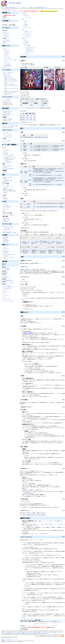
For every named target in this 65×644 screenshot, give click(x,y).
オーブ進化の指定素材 (7, 162)
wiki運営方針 (6, 242)
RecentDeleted (6, 270)
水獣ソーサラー (25, 495)
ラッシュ (6, 156)
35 (12, 80)
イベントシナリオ (7, 106)
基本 (8, 159)
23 (11, 78)
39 (11, 81)
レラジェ (5, 294)
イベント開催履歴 (7, 99)
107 (10, 93)
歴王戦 (7, 53)
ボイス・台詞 (27, 36)
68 (14, 85)
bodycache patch (6, 642)
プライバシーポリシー (15, 639)
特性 (25, 21)
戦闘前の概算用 (13, 191)
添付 (23, 7)
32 (11, 80)
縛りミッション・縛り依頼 (11, 60)
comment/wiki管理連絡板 (8, 280)
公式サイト (5, 247)
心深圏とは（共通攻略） (8, 119)
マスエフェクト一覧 (8, 136)
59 (11, 84)
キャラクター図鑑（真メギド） (9, 287)
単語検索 (37, 7)
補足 (25, 296)
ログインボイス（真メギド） (9, 301)
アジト (4, 48)
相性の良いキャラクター (32, 47)
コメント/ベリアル (7, 298)
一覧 (34, 7)
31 (9, 80)
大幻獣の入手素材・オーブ (8, 114)
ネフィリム (27, 420)
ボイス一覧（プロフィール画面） (29, 287)
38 (9, 81)
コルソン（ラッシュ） (7, 300)
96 (16, 91)
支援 (25, 40)
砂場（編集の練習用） (7, 288)
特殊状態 (5, 179)
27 (7, 80)
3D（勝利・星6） (26, 95)
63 (7, 85)
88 (9, 91)
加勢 (21, 323)
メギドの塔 (7, 57)
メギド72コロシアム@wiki (8, 257)
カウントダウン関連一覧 (9, 215)
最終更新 (42, 7)
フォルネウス (6, 295)
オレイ (30, 431)
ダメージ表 (5, 194)
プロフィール (27, 33)
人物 (23, 30)
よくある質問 (6, 37)
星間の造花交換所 (8, 66)
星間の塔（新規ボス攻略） (8, 128)
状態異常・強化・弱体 (7, 177)
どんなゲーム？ (6, 32)
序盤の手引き (6, 34)
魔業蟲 (26, 365)
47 (17, 81)
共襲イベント (7, 54)
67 (12, 85)
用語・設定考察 (6, 218)
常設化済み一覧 (7, 102)
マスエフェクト (28, 28)
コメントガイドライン (7, 231)
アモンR (36, 463)
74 (7, 88)
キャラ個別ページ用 (8, 228)
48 (5, 83)
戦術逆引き (5, 182)
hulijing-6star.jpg (13, 633)
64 (9, 85)
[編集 (9, 13)
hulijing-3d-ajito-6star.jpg (44, 632)
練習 (7, 232)
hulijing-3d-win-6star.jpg (29, 632)
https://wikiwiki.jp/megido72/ (51, 11)
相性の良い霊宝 (30, 50)
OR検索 (10, 25)
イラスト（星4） (26, 92)
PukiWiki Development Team (14, 641)
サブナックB (25, 413)
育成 (13, 159)
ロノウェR (30, 413)
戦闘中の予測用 (6, 191)
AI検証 (4, 197)
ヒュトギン (5, 290)
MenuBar (5, 275)
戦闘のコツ (5, 43)
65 (11, 85)
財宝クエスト (7, 50)
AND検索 (5, 25)
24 (12, 78)
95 (14, 91)
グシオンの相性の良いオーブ (43, 475)
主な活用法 (27, 42)
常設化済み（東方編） (9, 104)
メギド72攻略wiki (7, 269)
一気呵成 (25, 323)
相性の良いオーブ (30, 49)
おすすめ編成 (27, 45)
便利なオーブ (6, 152)
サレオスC (24, 426)
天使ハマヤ (24, 488)
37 (7, 81)
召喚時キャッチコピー (29, 32)
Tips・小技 (5, 204)
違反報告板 (5, 239)
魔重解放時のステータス (27, 122)
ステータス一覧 (8, 134)
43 (14, 81)
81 (14, 88)
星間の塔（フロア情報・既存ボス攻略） (11, 126)
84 (17, 88)
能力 (23, 19)
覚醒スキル (27, 25)
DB (5, 161)
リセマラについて (7, 35)
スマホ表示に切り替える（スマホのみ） (9, 10)
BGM (4, 211)
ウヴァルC (34, 431)
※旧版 (8, 161)
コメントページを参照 (38, 540)
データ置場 (14, 232)
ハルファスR (42, 417)
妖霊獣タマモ (25, 477)
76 (11, 88)
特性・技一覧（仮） (8, 137)
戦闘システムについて (7, 42)
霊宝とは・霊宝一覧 (7, 166)
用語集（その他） (7, 220)
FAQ (5, 159)
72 (17, 85)
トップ (3, 7)
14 (7, 77)
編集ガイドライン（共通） (8, 227)
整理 (10, 159)
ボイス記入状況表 (26, 298)
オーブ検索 (5, 154)
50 (7, 84)
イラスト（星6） (26, 94)
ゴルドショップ (8, 63)
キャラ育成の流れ (7, 40)
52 (9, 84)
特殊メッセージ (6, 210)
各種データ (27, 15)
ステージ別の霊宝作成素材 (8, 169)
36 (14, 80)
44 (16, 81)
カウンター (10, 156)
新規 (31, 7)
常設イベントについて (7, 101)
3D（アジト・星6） (26, 97)
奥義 (25, 26)
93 (12, 91)
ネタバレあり (25, 282)
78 (12, 88)
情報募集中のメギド (28, 309)
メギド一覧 (5, 133)
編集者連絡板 (6, 238)
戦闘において (25, 38)
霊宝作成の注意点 (26, 501)
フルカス (5, 293)
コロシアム (7, 56)
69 (16, 85)
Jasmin (14, 642)
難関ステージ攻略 (7, 74)
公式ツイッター (6, 250)
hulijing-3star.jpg (39, 633)
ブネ (4, 297)
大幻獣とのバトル (7, 112)
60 (12, 84)
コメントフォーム (26, 54)
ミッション (7, 58)
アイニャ (30, 365)
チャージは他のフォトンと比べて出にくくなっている (33, 385)
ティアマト (31, 454)
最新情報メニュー (7, 278)
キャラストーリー (7, 142)
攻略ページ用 (7, 229)
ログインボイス (6, 208)
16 (9, 77)
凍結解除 (11, 7)
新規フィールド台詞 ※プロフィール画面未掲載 (32, 290)
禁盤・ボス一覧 (7, 121)
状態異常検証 (6, 199)
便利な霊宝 (5, 167)
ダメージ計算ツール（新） (8, 187)
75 (9, 88)
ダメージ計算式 (6, 185)
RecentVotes (6, 272)
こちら (37, 305)
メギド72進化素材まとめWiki (9, 254)
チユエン (40, 463)
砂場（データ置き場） (57, 292)
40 (12, 81)
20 (7, 78)
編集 (7, 7)
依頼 (10, 58)
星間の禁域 (5, 111)
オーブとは (5, 149)
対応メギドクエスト (31, 52)
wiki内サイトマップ (7, 19)
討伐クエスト (12, 111)
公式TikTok (5, 253)
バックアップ (19, 7)
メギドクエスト (8, 51)
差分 (14, 7)
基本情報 (24, 13)
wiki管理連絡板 (6, 241)
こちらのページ (37, 534)
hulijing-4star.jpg (26, 633)
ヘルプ (46, 7)
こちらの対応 (50, 621)
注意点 (26, 44)
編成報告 (9, 232)
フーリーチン (15, 3)
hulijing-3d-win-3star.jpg (13, 632)
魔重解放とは (6, 172)
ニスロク (5, 291)
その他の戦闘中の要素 (7, 180)
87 (7, 91)
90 (11, 91)
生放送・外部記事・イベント (9, 207)
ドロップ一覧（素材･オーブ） (9, 72)
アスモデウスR (46, 463)
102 (8, 93)
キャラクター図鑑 (7, 140)
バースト (14, 156)
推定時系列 (5, 221)
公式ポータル (6, 249)
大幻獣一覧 (6, 115)
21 (9, 78)
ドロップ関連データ (7, 205)
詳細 (14, 15)
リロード (27, 7)
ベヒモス (31, 463)
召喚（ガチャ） (6, 67)
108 (12, 93)
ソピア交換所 (7, 64)
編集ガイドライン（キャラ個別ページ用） (48, 521)
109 (8, 94)
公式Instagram (6, 252)
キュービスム (25, 482)
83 (16, 88)
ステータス (29, 17)
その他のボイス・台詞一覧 (28, 289)
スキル (26, 23)
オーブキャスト (8, 151)
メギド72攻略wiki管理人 (8, 639)
